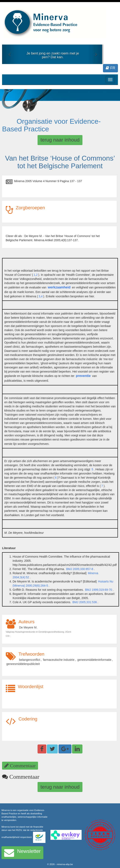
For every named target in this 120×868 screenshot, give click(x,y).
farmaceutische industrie (59, 660)
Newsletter (22, 853)
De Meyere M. (28, 627)
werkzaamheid (59, 287)
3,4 (41, 296)
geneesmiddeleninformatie (94, 660)
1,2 (36, 275)
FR (110, 68)
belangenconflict (30, 660)
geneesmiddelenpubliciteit (23, 664)
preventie (83, 376)
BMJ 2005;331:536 (85, 602)
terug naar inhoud (60, 140)
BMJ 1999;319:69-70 (98, 590)
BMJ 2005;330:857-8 (80, 569)
